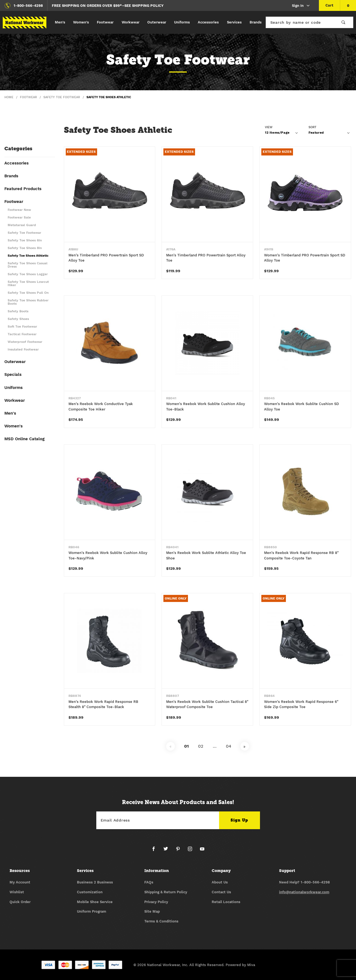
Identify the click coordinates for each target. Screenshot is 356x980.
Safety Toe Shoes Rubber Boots (28, 302)
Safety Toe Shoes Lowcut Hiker (28, 284)
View (269, 127)
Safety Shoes (18, 319)
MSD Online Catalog (24, 439)
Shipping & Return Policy (166, 892)
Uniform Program (92, 911)
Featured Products (23, 189)
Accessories (208, 22)
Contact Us (221, 892)
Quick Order (20, 902)
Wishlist (17, 892)
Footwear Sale (19, 218)
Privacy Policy (156, 902)
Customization (90, 892)
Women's (81, 22)
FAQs (149, 882)
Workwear (131, 22)
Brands (256, 22)
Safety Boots (18, 311)
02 (201, 746)
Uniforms (182, 22)
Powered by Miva (240, 965)
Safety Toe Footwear (24, 233)
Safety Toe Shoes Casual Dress (28, 265)
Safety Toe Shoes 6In (25, 240)
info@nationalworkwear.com (304, 892)
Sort (312, 127)
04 (229, 746)
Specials (13, 375)
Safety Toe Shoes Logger (28, 274)
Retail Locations (226, 902)
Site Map (152, 911)
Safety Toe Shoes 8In (25, 248)
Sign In (301, 6)
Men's (60, 22)
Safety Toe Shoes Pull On (28, 293)
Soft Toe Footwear (22, 327)
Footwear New (19, 210)
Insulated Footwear (23, 350)
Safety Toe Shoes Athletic (28, 256)
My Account (20, 882)
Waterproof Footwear (25, 342)
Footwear (105, 22)
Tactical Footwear (22, 334)
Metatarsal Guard (22, 225)
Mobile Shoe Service (95, 902)
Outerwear (157, 22)
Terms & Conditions (161, 921)
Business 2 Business (95, 882)
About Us (220, 882)
